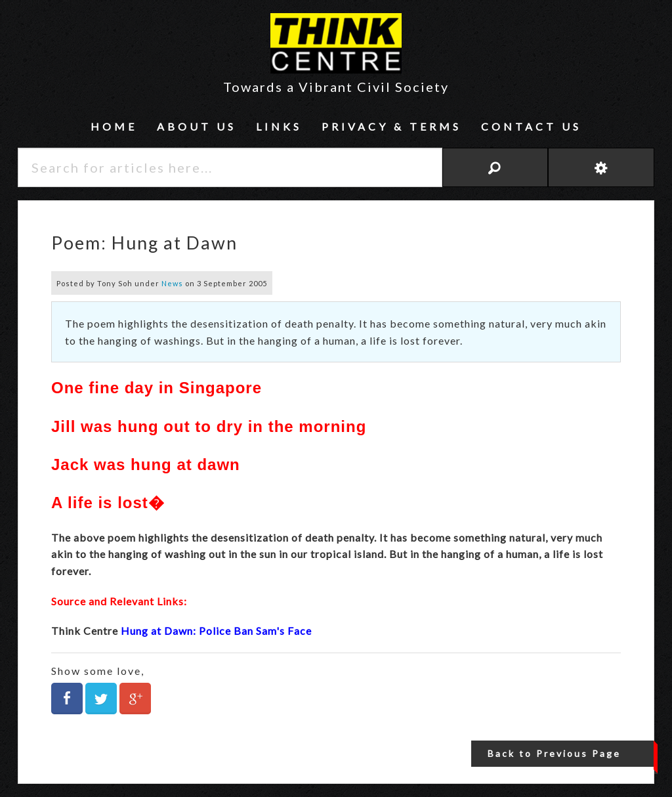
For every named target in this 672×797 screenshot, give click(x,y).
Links (279, 126)
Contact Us (531, 126)
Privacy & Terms (391, 126)
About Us (197, 126)
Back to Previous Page (554, 753)
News (172, 283)
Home (114, 126)
